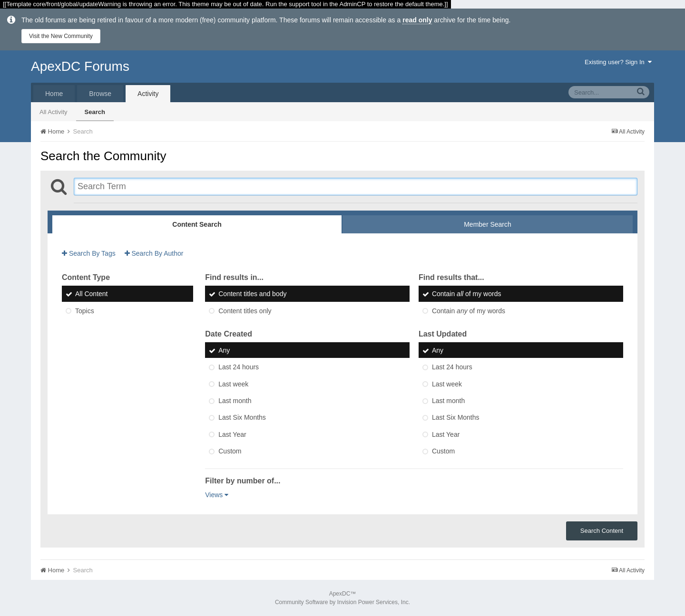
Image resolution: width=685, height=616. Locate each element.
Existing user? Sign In (618, 62)
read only (417, 20)
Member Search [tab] (488, 224)
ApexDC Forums (80, 66)
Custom (230, 451)
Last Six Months (242, 418)
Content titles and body (252, 294)
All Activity (54, 112)
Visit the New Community (61, 36)
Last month (235, 401)
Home (54, 94)
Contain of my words (467, 294)
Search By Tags (89, 253)
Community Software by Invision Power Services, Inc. (342, 602)
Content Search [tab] (197, 224)
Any (224, 350)
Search (95, 112)
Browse (100, 94)
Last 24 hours (239, 367)
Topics (85, 311)
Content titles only (245, 311)
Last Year (232, 434)
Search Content (602, 531)
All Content (91, 294)
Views (217, 495)
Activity (148, 94)
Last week (233, 384)
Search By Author (154, 253)
